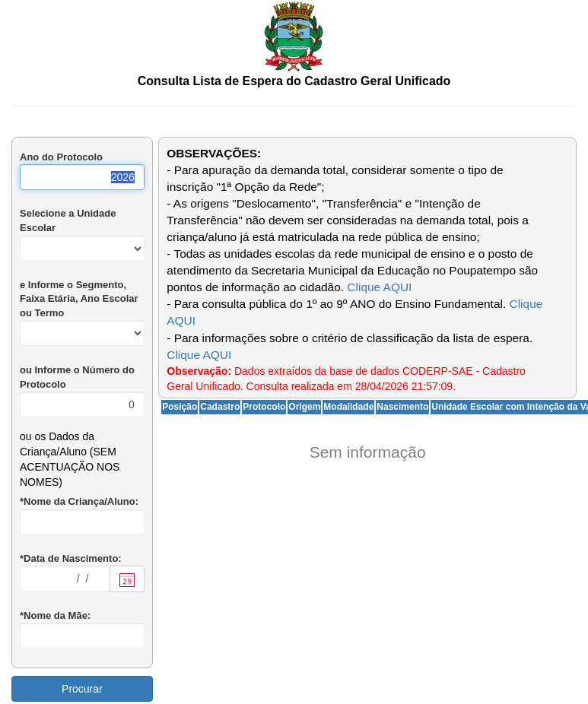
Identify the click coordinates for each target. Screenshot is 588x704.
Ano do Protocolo (61, 157)
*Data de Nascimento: (71, 558)
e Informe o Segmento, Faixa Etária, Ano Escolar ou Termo (79, 299)
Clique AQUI (379, 287)
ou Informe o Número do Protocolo (77, 377)
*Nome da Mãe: (55, 615)
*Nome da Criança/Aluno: (79, 501)
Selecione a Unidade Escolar (68, 220)
